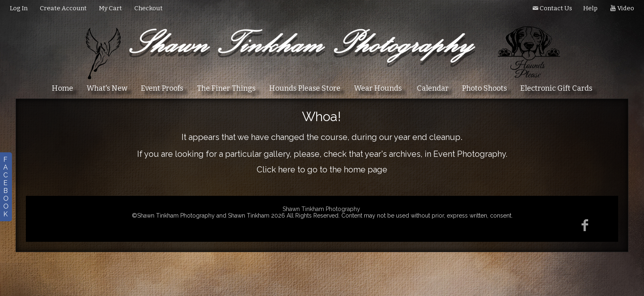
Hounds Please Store (305, 88)
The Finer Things (226, 88)
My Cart (111, 8)
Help (590, 8)
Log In (19, 8)
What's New (107, 88)
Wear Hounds (378, 88)
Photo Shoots (484, 88)
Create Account (63, 8)
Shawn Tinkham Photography (321, 209)
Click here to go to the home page (322, 170)
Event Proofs (162, 88)
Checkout (148, 8)
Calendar (433, 88)
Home (62, 88)
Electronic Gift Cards (556, 88)
